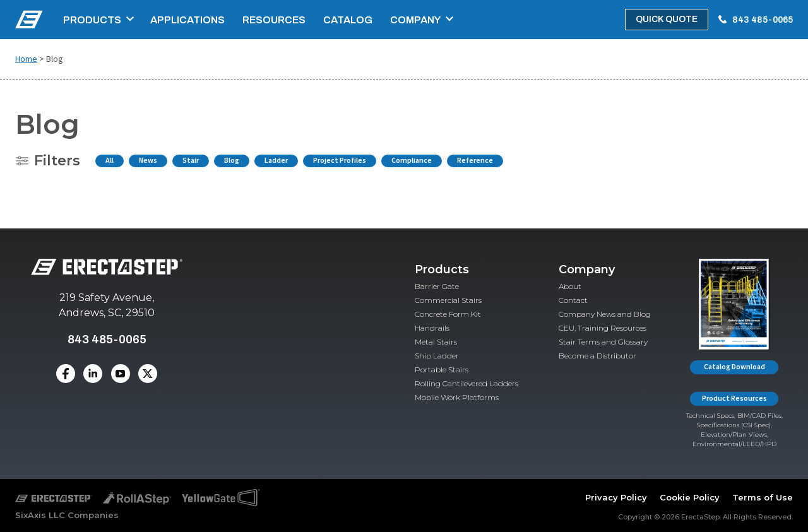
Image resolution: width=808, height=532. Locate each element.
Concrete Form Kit (448, 314)
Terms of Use (763, 497)
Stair (191, 161)
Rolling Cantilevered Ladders (466, 383)
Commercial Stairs (448, 300)
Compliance (412, 161)
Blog (232, 161)
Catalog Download (734, 367)
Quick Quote (667, 19)
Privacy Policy (616, 497)
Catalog (348, 20)
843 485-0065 (763, 20)
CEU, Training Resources (603, 328)
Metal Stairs (436, 342)
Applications (187, 20)
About (570, 286)
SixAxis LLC (40, 515)
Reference (475, 161)
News (148, 161)
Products (92, 20)
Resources (274, 20)
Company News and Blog (605, 314)
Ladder (276, 161)
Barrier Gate (437, 286)
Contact (573, 300)
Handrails (432, 328)
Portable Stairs (442, 369)
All (110, 161)
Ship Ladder (437, 356)
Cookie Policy (690, 497)
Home (26, 59)
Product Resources (734, 399)
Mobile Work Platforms (457, 397)
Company (415, 20)
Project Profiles (340, 161)
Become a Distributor (597, 356)
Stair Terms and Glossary (603, 342)
